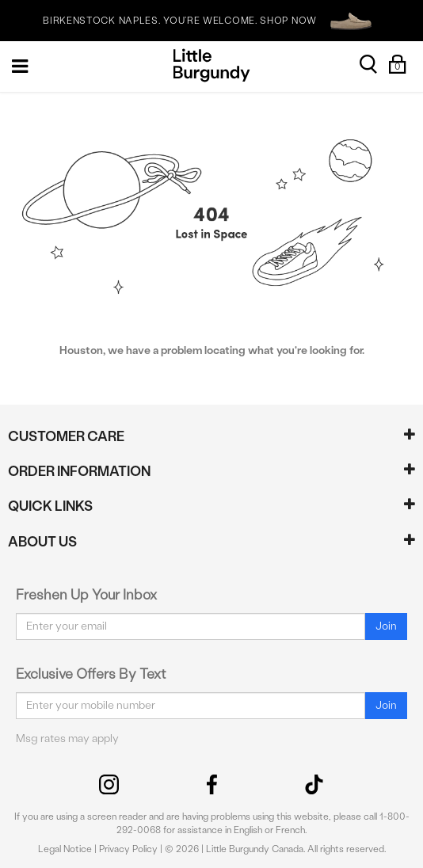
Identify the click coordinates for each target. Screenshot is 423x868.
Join (386, 626)
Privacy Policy (128, 849)
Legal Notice (65, 849)
